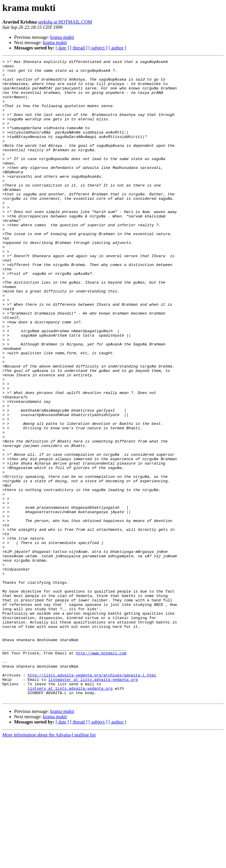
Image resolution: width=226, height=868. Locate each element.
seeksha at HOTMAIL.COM (65, 22)
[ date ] (62, 48)
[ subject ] (98, 48)
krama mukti (62, 37)
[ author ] (117, 48)
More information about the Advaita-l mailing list (49, 863)
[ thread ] (79, 48)
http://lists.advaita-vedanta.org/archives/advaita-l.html (92, 799)
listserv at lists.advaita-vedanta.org (70, 814)
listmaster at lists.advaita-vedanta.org (93, 804)
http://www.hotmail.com (101, 772)
